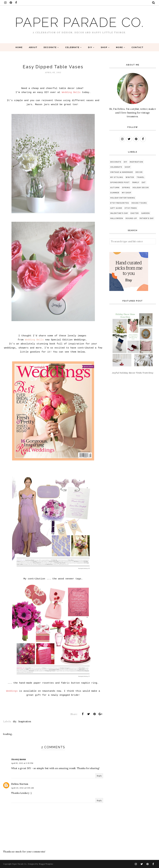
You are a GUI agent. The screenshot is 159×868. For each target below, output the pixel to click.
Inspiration (25, 721)
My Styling (117, 177)
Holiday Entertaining (123, 198)
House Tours (139, 203)
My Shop (127, 193)
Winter (130, 177)
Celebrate (116, 167)
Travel (141, 177)
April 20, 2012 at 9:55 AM (23, 788)
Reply (99, 776)
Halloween (117, 218)
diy (15, 721)
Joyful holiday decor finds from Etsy (133, 373)
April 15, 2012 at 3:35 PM (22, 763)
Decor (139, 172)
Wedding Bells (34, 340)
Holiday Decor (141, 188)
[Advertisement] (119, 391)
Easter (135, 213)
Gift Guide (116, 208)
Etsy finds (131, 208)
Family (136, 182)
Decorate (116, 162)
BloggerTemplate (46, 864)
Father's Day (147, 218)
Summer (115, 193)
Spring (126, 188)
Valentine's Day (119, 213)
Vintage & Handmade (122, 172)
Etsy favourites (120, 203)
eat (144, 182)
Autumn (115, 188)
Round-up (131, 218)
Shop (128, 167)
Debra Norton (20, 784)
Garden (145, 213)
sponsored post (120, 182)
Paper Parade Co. (79, 22)
